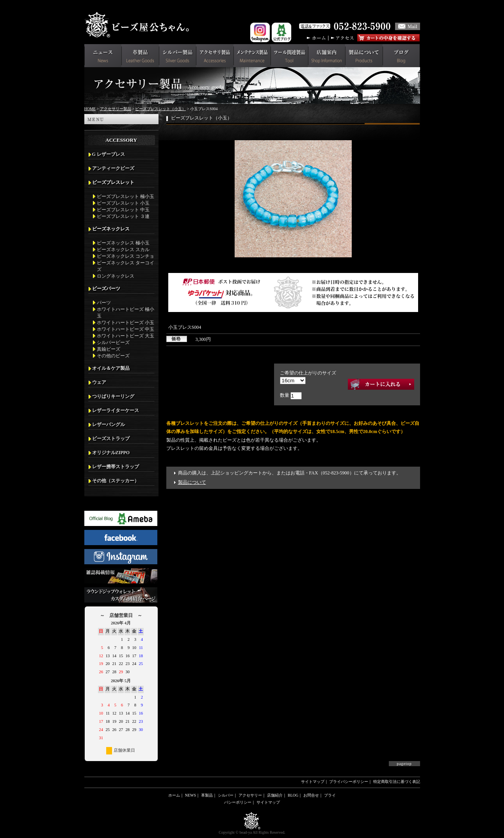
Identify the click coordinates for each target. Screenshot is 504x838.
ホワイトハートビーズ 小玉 (126, 323)
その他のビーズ (113, 356)
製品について (192, 482)
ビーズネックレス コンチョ (126, 256)
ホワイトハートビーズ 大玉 (126, 336)
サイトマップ (313, 782)
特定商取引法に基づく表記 (397, 782)
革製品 (207, 795)
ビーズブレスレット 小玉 (123, 203)
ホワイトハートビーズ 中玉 (126, 329)
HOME (90, 109)
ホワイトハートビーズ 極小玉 (126, 313)
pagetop (404, 764)
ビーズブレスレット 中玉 (123, 210)
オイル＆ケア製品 (111, 368)
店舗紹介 (275, 795)
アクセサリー (250, 795)
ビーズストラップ (111, 439)
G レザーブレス (109, 154)
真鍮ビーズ (109, 349)
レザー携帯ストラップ (116, 467)
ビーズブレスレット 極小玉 (126, 196)
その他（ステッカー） (116, 481)
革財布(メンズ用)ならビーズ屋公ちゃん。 (139, 25)
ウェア (99, 382)
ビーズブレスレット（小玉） (160, 109)
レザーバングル (109, 424)
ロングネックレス (116, 276)
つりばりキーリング (113, 396)
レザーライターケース (116, 410)
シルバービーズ (113, 342)
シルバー (226, 795)
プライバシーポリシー (349, 782)
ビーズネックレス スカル (123, 250)
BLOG (293, 795)
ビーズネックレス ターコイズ (126, 266)
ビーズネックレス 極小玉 (123, 243)
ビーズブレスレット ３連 (123, 216)
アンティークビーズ (113, 168)
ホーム (174, 795)
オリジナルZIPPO (111, 453)
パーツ (104, 303)
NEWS (191, 795)
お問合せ (311, 795)
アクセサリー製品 (116, 109)
